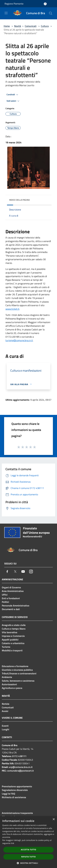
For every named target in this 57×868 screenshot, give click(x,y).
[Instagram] (31, 572)
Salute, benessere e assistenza (18, 681)
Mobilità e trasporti (12, 650)
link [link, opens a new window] (13, 843)
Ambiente (7, 677)
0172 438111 (19, 756)
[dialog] (28, 842)
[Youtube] (23, 572)
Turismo (6, 647)
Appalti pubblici (10, 640)
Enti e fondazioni (11, 598)
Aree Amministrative (13, 591)
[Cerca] (51, 13)
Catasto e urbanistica (13, 643)
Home (7, 26)
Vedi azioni (13, 101)
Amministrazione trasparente (17, 813)
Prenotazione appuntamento (17, 786)
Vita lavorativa (9, 632)
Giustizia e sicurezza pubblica (17, 670)
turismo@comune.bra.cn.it (19, 340)
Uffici (5, 595)
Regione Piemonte (14, 4)
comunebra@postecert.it (20, 771)
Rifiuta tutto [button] (28, 857)
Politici (5, 602)
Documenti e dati (11, 609)
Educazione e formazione (15, 666)
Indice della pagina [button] (19, 200)
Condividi (13, 95)
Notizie (6, 704)
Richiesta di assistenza (14, 797)
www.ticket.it (12, 309)
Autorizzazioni (9, 684)
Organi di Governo (11, 587)
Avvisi (5, 711)
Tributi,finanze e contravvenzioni (19, 673)
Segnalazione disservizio (15, 790)
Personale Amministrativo (16, 606)
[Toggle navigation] (6, 13)
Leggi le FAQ (8, 794)
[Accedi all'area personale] (45, 4)
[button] (29, 863)
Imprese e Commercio (13, 636)
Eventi (5, 726)
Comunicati (31, 26)
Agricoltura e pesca (12, 688)
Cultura (45, 26)
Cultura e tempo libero (14, 629)
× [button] (54, 819)
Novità (18, 26)
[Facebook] (7, 572)
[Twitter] (15, 572)
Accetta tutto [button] (28, 850)
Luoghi (5, 729)
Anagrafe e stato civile (14, 625)
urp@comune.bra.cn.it (21, 767)
